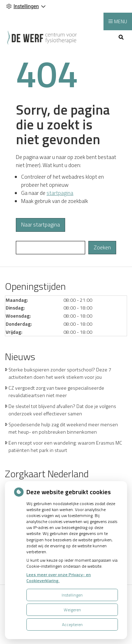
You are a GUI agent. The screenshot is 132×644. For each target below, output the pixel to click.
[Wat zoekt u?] (51, 248)
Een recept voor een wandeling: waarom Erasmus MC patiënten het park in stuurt (65, 446)
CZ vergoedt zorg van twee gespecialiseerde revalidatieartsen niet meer (56, 391)
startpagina (60, 193)
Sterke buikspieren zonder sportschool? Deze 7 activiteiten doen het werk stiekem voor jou (60, 373)
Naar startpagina (40, 225)
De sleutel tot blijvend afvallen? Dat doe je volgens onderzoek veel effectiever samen (62, 410)
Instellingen (72, 595)
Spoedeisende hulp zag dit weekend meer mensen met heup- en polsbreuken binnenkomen (63, 428)
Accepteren (72, 624)
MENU (121, 21)
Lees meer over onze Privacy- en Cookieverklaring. (59, 578)
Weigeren (72, 610)
